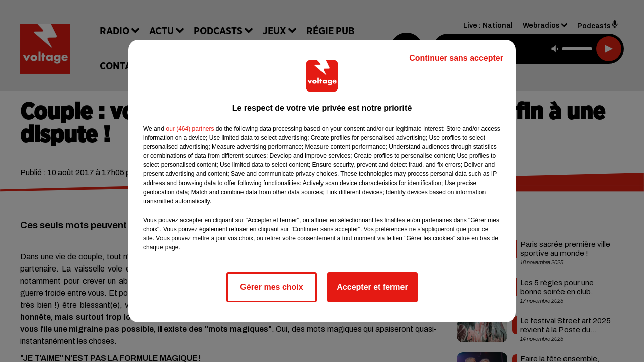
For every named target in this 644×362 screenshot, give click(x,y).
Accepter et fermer (372, 287)
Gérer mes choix (271, 287)
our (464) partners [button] (190, 129)
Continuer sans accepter (456, 58)
